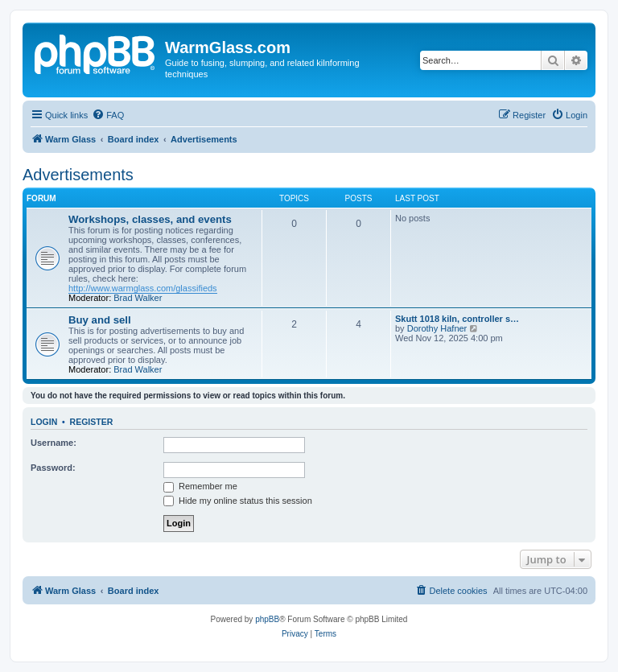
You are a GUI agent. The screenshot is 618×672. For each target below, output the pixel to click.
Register (92, 422)
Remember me (200, 486)
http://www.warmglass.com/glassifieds (143, 288)
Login (44, 422)
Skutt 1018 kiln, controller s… (457, 319)
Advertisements (78, 175)
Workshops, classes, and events (150, 219)
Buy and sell (100, 320)
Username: (54, 443)
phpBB (267, 619)
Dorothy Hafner (437, 328)
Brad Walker (138, 298)
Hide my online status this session (238, 501)
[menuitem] (108, 115)
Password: (53, 468)
